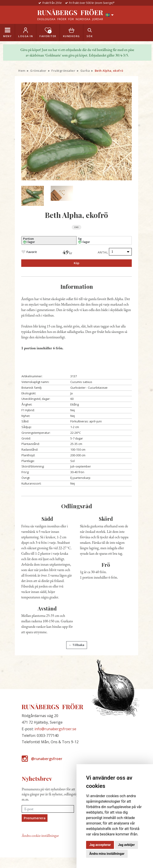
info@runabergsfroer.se (55, 729)
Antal (103, 252)
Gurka (85, 71)
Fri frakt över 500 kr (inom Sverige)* (92, 3)
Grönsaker (38, 71)
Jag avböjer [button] (126, 845)
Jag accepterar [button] (100, 845)
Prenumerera (35, 818)
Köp (76, 263)
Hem (22, 71)
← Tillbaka (76, 645)
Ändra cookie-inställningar (40, 836)
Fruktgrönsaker (63, 71)
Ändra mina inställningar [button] (107, 854)
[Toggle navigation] (7, 33)
